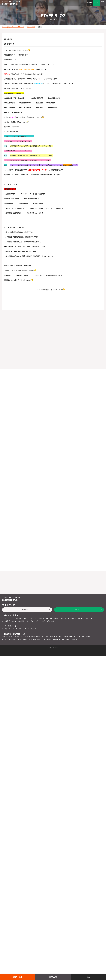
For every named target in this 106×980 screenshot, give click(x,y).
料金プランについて (60, 618)
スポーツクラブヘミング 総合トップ (13, 637)
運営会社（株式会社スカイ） (61, 640)
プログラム (49, 618)
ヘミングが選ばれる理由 (19, 618)
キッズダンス (32, 629)
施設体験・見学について (85, 618)
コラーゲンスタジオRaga (32, 637)
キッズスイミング (21, 629)
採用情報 (74, 640)
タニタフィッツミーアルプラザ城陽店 (40, 640)
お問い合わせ (51, 621)
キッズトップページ (8, 629)
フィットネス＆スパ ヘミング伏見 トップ (13, 27)
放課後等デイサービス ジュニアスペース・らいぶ (78, 637)
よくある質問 (6, 621)
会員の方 (25, 610)
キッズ (96, 3)
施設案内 (90, 3)
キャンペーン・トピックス (36, 618)
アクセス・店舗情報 (18, 621)
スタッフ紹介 (30, 621)
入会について (72, 618)
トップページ (6, 618)
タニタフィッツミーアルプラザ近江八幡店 (14, 640)
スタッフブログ (31, 27)
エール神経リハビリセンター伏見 (52, 637)
